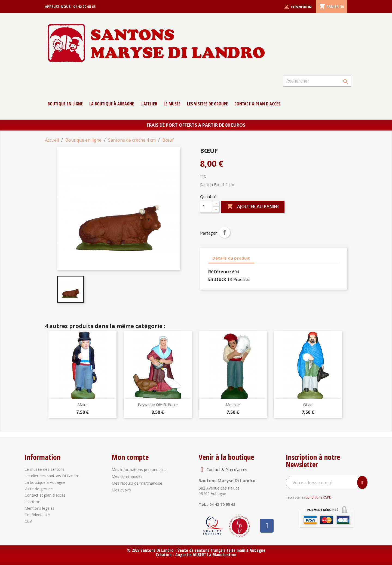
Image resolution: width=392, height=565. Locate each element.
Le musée (172, 104)
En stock (217, 279)
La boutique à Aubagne (112, 104)
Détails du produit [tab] (231, 258)
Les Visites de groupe (207, 104)
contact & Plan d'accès (257, 104)
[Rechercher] (317, 81)
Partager (225, 232)
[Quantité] (207, 207)
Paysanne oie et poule (158, 405)
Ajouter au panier (253, 207)
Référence (220, 272)
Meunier (233, 405)
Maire (83, 405)
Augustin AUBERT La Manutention (206, 555)
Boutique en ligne (65, 104)
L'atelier (149, 104)
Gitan (308, 405)
